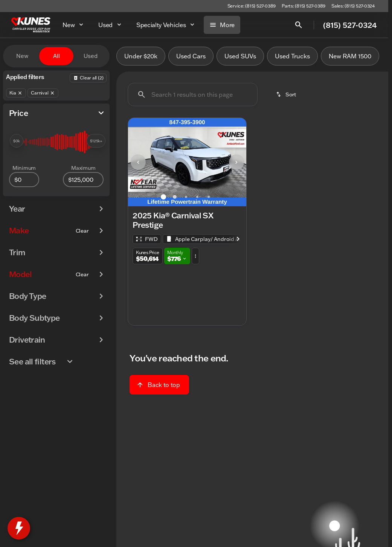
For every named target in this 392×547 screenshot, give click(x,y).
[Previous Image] (138, 162)
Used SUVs (240, 56)
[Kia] (16, 93)
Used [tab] (91, 56)
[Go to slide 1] (163, 197)
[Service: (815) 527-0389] (252, 6)
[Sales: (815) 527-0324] (353, 6)
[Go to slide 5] (209, 197)
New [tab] (22, 56)
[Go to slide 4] (197, 197)
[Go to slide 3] (186, 197)
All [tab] (56, 56)
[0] (24, 180)
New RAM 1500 (350, 56)
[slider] (17, 141)
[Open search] (299, 25)
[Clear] (82, 231)
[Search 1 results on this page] (193, 94)
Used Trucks (292, 56)
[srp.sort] (287, 94)
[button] (137, 162)
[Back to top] (159, 385)
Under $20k (141, 56)
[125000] (83, 180)
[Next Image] (236, 162)
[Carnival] (43, 93)
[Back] (88, 78)
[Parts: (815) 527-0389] (304, 6)
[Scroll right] (238, 239)
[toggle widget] (19, 528)
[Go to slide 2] (175, 197)
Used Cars (191, 56)
